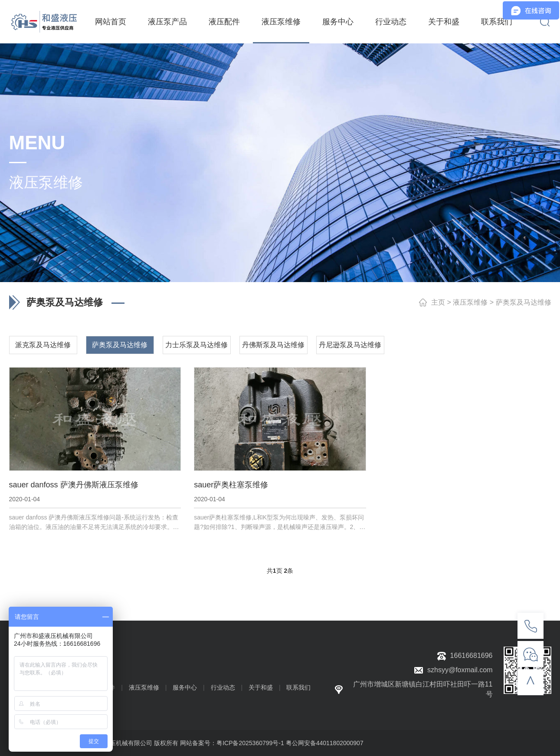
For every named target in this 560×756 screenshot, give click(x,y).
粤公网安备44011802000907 (325, 743)
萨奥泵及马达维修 (524, 302)
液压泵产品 (167, 22)
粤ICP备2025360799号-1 (250, 743)
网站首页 (111, 22)
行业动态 (391, 22)
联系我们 (497, 22)
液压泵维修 (281, 22)
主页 (438, 302)
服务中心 (338, 22)
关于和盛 (444, 22)
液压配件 (224, 22)
